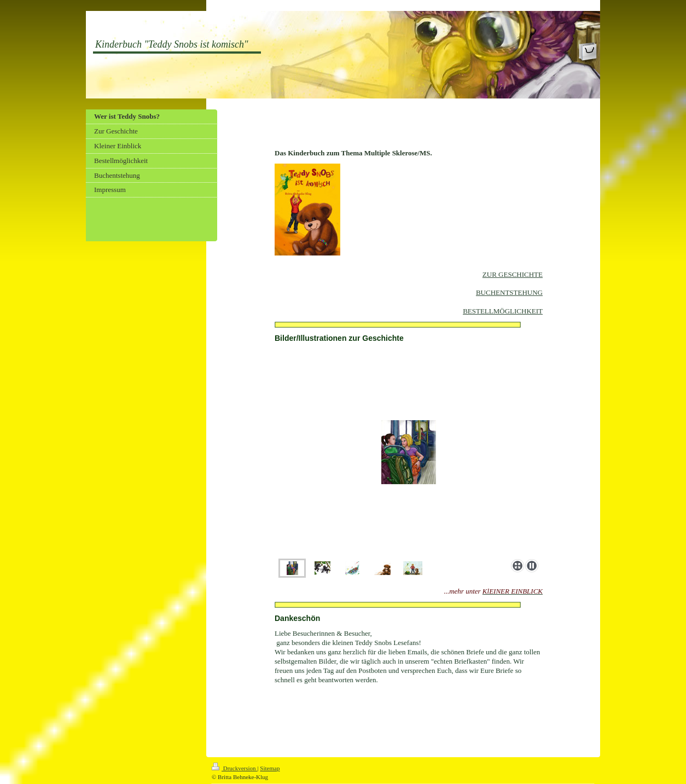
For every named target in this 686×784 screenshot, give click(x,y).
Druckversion (234, 768)
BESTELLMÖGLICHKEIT (503, 311)
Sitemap (270, 768)
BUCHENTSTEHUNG (509, 292)
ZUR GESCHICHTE (513, 274)
